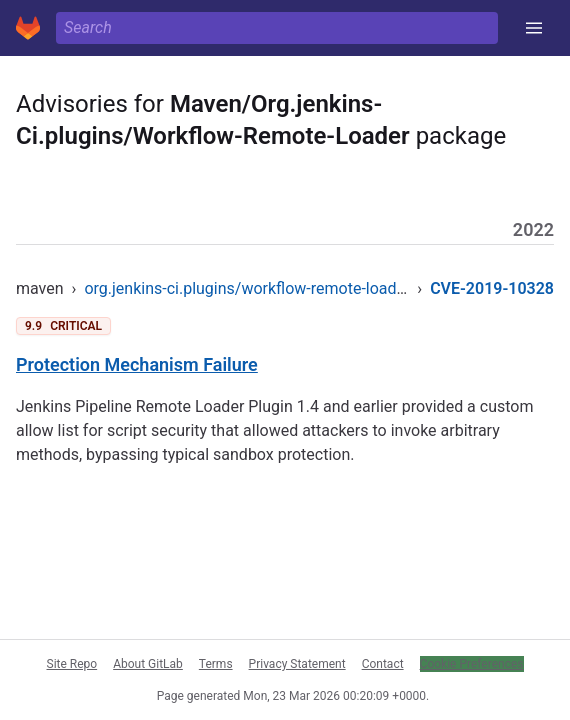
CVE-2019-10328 (492, 288)
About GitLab (148, 664)
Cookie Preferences (472, 664)
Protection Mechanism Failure (137, 364)
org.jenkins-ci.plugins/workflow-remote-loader (247, 288)
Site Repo (72, 664)
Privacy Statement (297, 664)
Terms (216, 664)
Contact (383, 664)
